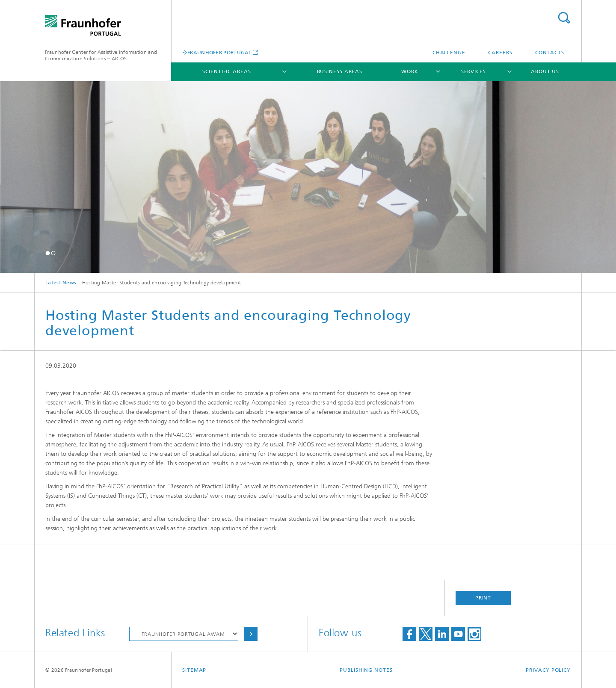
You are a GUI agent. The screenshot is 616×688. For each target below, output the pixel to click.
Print (483, 598)
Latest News (61, 283)
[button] (48, 253)
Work (410, 71)
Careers (500, 53)
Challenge (449, 53)
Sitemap (194, 670)
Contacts (550, 53)
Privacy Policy (548, 670)
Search (564, 18)
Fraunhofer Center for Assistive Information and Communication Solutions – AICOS (101, 55)
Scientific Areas (227, 71)
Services (474, 71)
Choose (251, 634)
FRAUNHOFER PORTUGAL (219, 52)
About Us (545, 71)
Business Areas (340, 71)
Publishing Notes (366, 670)
